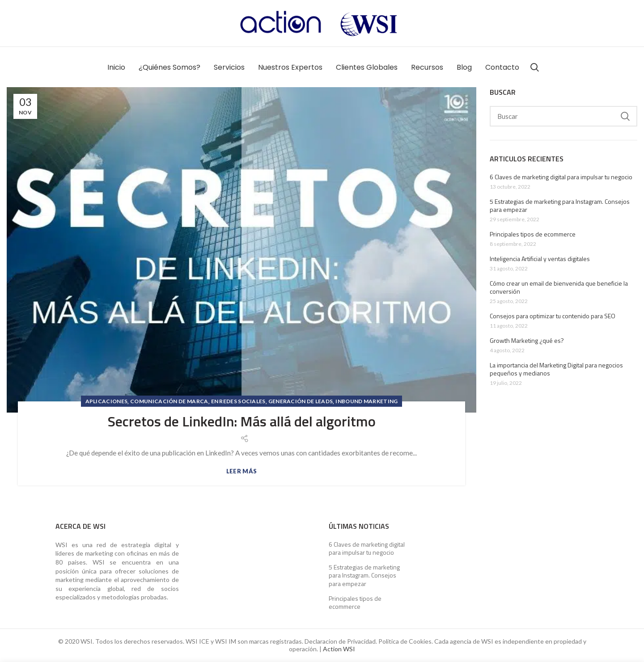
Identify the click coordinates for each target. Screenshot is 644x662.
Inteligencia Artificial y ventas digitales (540, 259)
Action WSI (339, 649)
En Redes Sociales (238, 401)
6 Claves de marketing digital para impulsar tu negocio (561, 177)
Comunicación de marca (169, 401)
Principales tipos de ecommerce (533, 234)
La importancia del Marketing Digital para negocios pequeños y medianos (556, 369)
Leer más (241, 471)
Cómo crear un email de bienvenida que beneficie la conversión (559, 287)
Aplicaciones (107, 401)
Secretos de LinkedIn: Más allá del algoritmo (242, 421)
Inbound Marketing (366, 401)
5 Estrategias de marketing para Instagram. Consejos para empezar (560, 206)
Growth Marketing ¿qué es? (527, 341)
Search (625, 116)
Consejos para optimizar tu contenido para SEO (553, 316)
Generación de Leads (301, 401)
